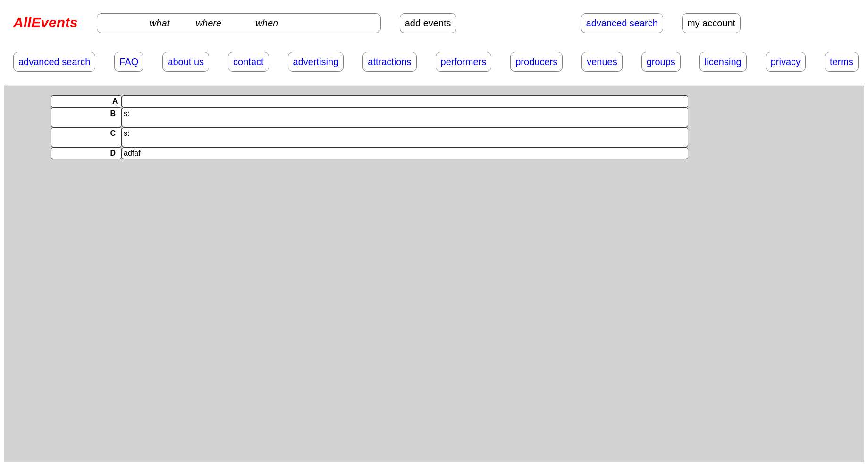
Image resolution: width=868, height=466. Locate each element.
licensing (723, 62)
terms (842, 62)
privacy (786, 62)
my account (711, 23)
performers (464, 62)
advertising (316, 62)
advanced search (622, 23)
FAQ (129, 62)
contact (248, 62)
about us (186, 62)
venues (602, 62)
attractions (389, 62)
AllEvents (46, 22)
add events (428, 23)
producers (536, 62)
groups (661, 62)
